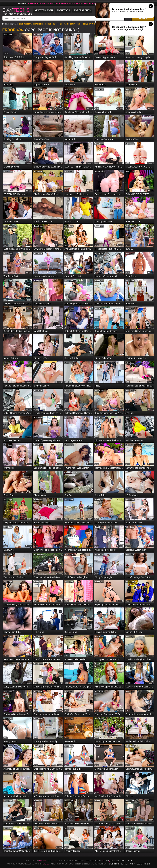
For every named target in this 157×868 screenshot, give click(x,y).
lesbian (48, 24)
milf (91, 24)
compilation (38, 24)
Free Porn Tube (34, 4)
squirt (73, 24)
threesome (58, 24)
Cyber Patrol (116, 864)
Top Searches (82, 10)
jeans (79, 24)
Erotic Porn (55, 4)
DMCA (106, 861)
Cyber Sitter (143, 864)
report (29, 54)
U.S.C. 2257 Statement (121, 861)
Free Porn (88, 4)
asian (85, 24)
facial (66, 24)
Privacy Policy (94, 861)
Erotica (45, 4)
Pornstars (63, 10)
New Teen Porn (44, 10)
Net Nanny (130, 864)
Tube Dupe (8, 34)
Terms (81, 861)
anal (21, 24)
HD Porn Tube (67, 4)
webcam (28, 24)
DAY (16, 10)
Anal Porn (79, 4)
